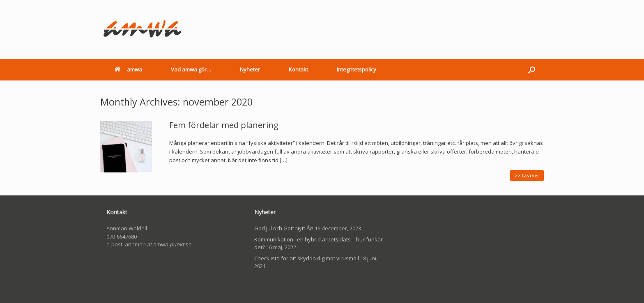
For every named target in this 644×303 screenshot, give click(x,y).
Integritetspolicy (356, 69)
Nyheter (250, 69)
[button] (532, 70)
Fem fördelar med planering (224, 125)
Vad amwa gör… (191, 69)
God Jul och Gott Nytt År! (284, 228)
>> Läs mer (527, 176)
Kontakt (298, 69)
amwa (128, 69)
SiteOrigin (334, 287)
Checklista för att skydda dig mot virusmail (307, 258)
